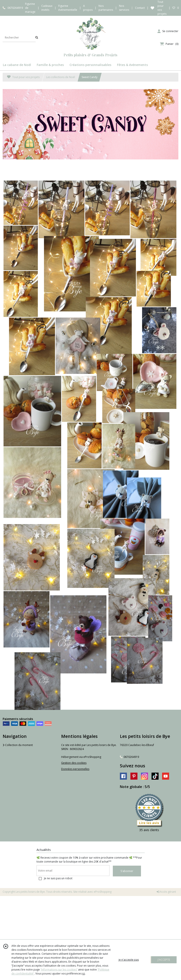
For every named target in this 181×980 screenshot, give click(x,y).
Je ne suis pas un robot (58, 878)
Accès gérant (166, 892)
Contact (140, 8)
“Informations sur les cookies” (59, 970)
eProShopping (103, 892)
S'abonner (127, 871)
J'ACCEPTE (164, 960)
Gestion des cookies (74, 763)
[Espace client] (168, 31)
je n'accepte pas (129, 960)
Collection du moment (18, 745)
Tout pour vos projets (23, 77)
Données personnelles (75, 769)
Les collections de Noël (61, 77)
